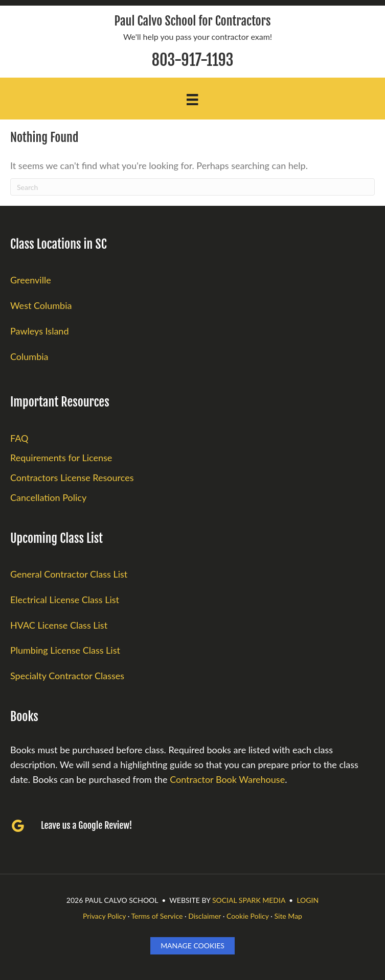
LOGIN (308, 900)
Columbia (29, 356)
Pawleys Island (39, 331)
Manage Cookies (192, 946)
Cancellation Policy (48, 497)
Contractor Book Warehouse (227, 779)
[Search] (192, 187)
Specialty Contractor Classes (67, 676)
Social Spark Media (249, 900)
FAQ (19, 438)
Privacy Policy (104, 916)
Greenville (31, 280)
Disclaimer (205, 916)
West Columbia (41, 305)
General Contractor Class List (69, 574)
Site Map (288, 916)
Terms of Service (157, 916)
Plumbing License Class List (65, 650)
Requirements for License (61, 458)
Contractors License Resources (72, 477)
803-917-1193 (193, 60)
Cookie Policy (248, 916)
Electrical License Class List (65, 600)
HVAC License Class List (59, 625)
